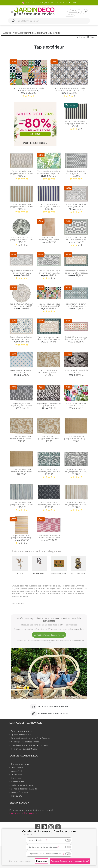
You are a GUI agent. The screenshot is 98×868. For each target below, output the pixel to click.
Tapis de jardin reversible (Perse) (76, 371)
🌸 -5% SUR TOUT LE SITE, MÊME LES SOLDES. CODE (49, 3)
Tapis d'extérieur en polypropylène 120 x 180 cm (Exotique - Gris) (76, 472)
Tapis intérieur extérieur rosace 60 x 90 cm (21, 371)
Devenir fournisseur (20, 792)
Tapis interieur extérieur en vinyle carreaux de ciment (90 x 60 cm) (69, 89)
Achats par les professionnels (25, 742)
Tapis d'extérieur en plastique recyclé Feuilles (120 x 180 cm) (49, 372)
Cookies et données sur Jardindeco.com (49, 831)
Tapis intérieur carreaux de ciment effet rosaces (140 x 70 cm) (76, 273)
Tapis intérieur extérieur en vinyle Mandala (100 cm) (21, 306)
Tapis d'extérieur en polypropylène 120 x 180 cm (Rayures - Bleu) (49, 207)
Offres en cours (18, 768)
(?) (46, 840)
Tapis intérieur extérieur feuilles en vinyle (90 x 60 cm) (49, 173)
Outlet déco (17, 775)
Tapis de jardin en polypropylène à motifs (21, 404)
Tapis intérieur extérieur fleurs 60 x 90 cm (76, 404)
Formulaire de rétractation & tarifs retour (31, 738)
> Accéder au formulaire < (23, 813)
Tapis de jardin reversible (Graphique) (49, 404)
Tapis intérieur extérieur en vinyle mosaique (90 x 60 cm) (28, 89)
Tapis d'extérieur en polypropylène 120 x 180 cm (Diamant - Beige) (21, 173)
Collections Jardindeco (22, 785)
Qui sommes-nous (20, 764)
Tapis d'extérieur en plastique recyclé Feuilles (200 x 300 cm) (21, 439)
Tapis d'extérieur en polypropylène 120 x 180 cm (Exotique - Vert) (49, 472)
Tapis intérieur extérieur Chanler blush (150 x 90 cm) (49, 538)
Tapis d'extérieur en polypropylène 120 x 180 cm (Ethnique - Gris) (21, 505)
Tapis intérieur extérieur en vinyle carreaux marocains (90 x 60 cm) (76, 207)
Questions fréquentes (21, 735)
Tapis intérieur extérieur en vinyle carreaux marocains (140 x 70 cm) (21, 273)
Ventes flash (17, 771)
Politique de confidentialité (24, 749)
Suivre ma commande (22, 731)
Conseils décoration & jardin (24, 789)
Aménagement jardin (24, 33)
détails (28, 834)
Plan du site (17, 796)
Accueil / (8, 33)
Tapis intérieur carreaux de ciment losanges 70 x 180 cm (76, 339)
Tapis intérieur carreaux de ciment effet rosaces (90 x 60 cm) (49, 339)
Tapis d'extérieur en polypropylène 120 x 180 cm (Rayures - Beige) (21, 207)
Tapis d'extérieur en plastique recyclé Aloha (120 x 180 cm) (21, 472)
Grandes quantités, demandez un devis (29, 745)
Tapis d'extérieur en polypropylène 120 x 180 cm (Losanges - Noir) (49, 505)
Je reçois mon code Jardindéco (49, 635)
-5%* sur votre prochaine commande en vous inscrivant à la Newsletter (49, 620)
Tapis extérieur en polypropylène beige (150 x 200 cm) (76, 439)
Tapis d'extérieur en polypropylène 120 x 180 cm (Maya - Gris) (76, 173)
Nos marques (17, 782)
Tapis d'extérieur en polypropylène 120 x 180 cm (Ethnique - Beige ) (76, 505)
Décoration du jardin (48, 33)
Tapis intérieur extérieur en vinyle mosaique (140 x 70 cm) (49, 306)
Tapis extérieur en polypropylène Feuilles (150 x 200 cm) (49, 439)
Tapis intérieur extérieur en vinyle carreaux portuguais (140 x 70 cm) (76, 306)
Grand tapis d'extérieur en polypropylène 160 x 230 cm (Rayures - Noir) (76, 124)
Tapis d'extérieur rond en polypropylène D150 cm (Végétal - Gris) (21, 240)
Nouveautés (17, 778)
